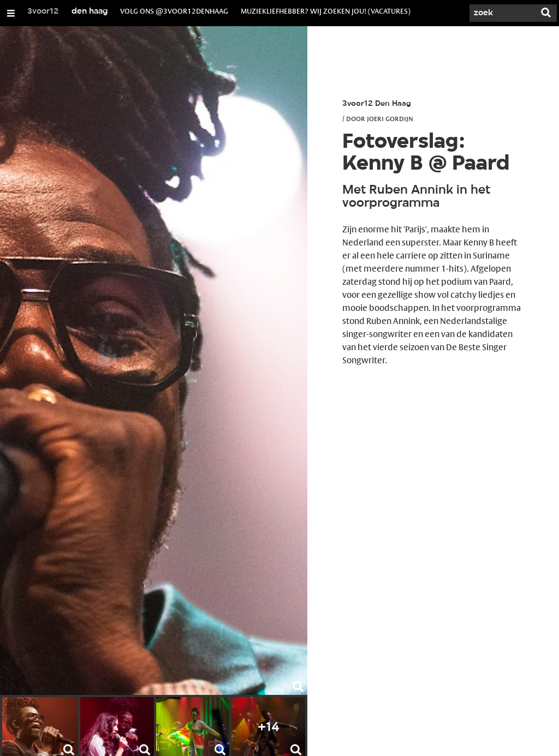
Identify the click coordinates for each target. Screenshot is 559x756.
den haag (90, 11)
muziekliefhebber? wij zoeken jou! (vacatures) (326, 11)
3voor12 (43, 11)
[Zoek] (502, 13)
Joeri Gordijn (390, 118)
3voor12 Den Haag (377, 104)
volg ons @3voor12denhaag (174, 11)
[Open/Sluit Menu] (11, 13)
